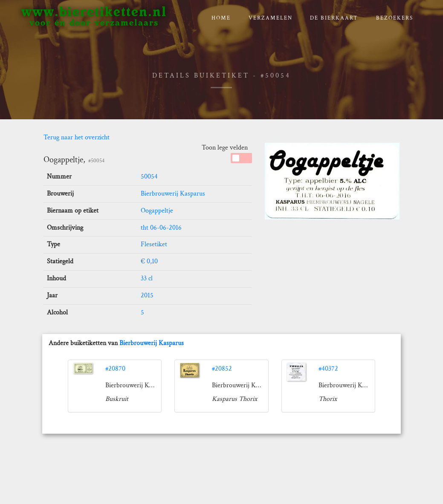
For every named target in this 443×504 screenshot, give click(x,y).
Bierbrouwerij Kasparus (173, 194)
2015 (147, 295)
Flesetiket (154, 244)
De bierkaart (334, 18)
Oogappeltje (157, 211)
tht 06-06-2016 (161, 228)
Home (221, 18)
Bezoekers (395, 18)
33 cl (147, 278)
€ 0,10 (149, 261)
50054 (149, 177)
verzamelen (271, 18)
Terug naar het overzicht (77, 137)
